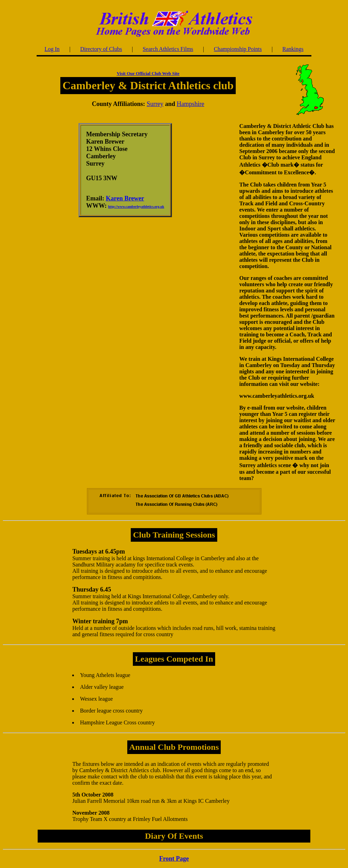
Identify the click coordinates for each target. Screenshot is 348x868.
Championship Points (238, 49)
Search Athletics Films (168, 49)
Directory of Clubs (101, 49)
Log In (52, 49)
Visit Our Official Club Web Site (148, 73)
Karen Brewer (125, 198)
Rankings (293, 49)
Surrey (155, 104)
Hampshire (191, 104)
